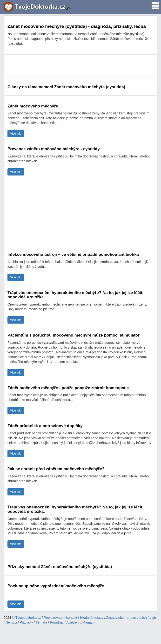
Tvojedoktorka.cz (28, 618)
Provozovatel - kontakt (61, 618)
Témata (41, 622)
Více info (16, 134)
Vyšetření (73, 622)
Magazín (89, 622)
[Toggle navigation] (154, 4)
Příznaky (26, 622)
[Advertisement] (80, 65)
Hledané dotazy (92, 618)
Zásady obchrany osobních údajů (131, 618)
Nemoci (11, 622)
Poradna (56, 622)
